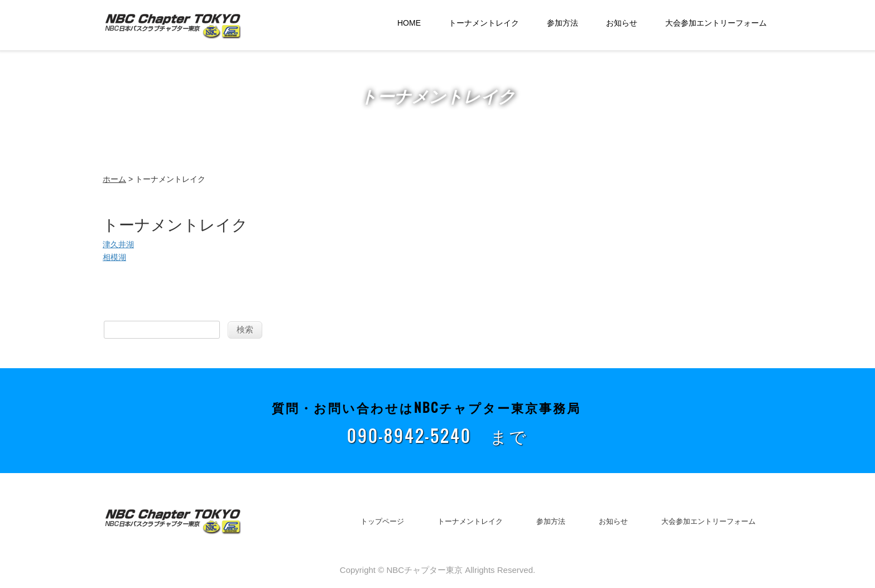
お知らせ (622, 23)
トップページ (382, 521)
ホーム (114, 179)
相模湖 (114, 257)
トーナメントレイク (484, 23)
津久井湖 (118, 244)
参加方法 (562, 23)
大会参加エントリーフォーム (716, 23)
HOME (409, 23)
